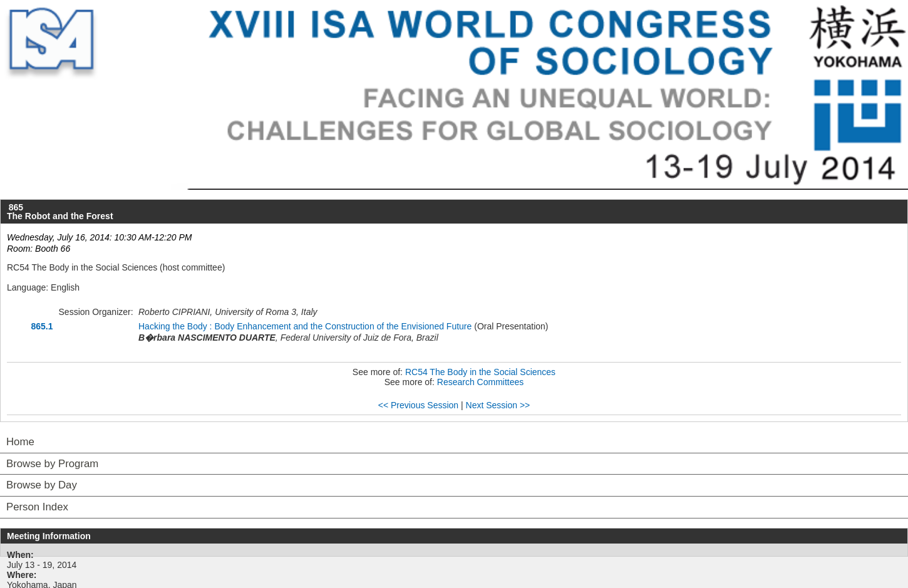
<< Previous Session (418, 405)
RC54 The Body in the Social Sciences (480, 372)
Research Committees (481, 382)
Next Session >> (498, 405)
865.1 (42, 326)
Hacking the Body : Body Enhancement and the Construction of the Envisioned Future (305, 326)
